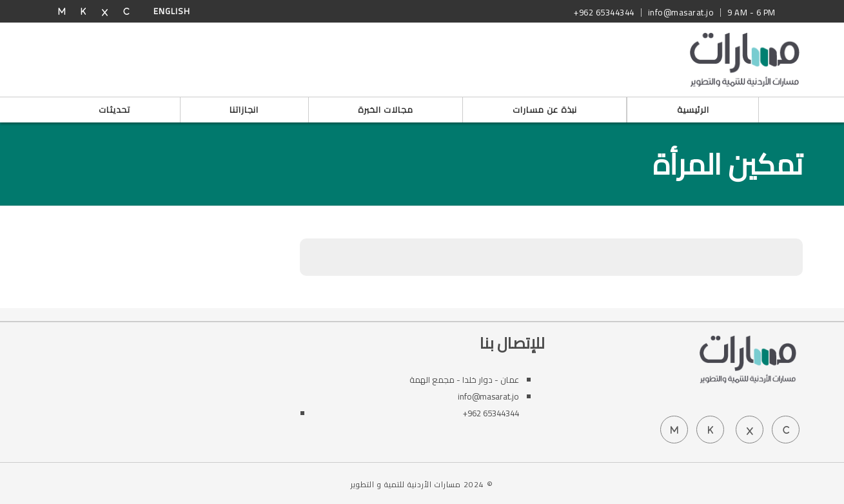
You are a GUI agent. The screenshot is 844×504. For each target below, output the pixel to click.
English (172, 11)
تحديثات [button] (114, 110)
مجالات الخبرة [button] (386, 110)
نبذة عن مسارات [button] (545, 110)
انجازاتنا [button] (244, 110)
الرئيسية (693, 110)
